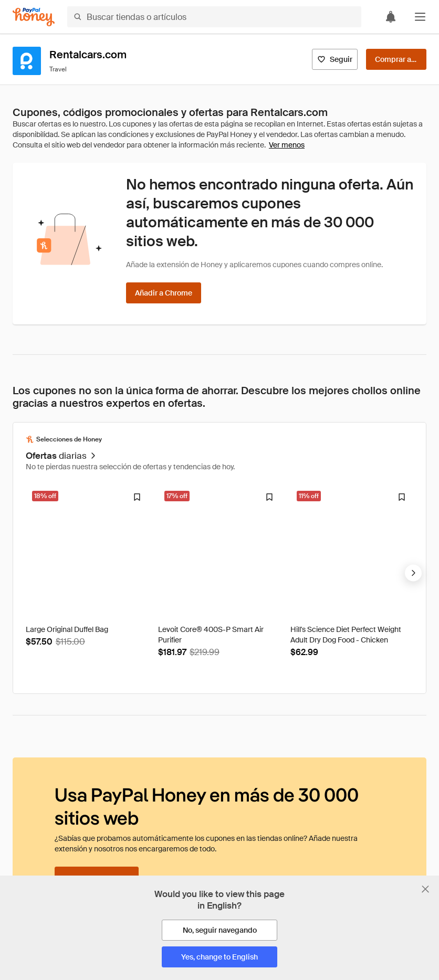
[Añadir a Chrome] (164, 293)
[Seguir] (335, 59)
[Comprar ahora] (396, 59)
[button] (420, 17)
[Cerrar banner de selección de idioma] (425, 889)
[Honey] (34, 17)
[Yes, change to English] (220, 957)
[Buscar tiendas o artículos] (214, 17)
